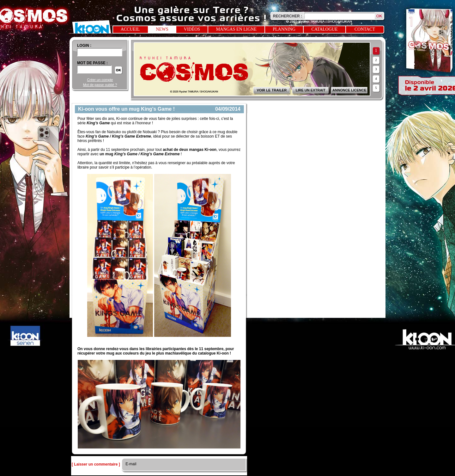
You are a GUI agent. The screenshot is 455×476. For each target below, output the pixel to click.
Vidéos (192, 29)
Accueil (130, 29)
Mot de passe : (92, 63)
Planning (284, 29)
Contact (365, 29)
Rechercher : (288, 16)
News (162, 29)
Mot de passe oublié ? (100, 85)
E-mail (130, 464)
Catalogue (325, 29)
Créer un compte (100, 80)
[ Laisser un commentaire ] (96, 464)
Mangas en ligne (236, 29)
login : (84, 46)
